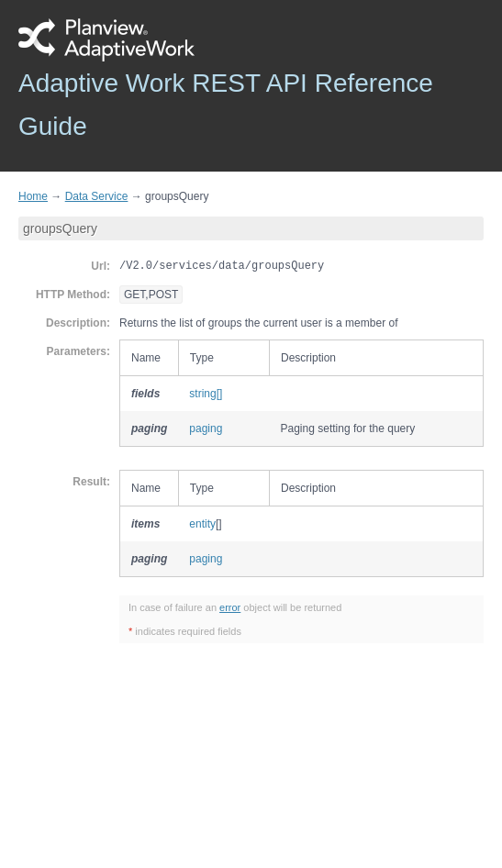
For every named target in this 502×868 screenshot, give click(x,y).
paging (206, 428)
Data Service (97, 196)
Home (33, 196)
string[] (206, 394)
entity (202, 524)
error (230, 607)
